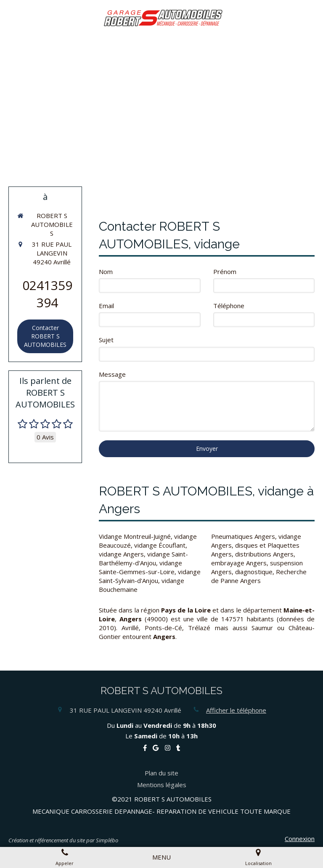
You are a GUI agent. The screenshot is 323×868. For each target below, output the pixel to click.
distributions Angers (264, 554)
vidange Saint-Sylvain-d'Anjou (150, 576)
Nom (106, 272)
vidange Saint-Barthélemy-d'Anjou (143, 558)
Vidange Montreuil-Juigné (135, 536)
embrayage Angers (239, 563)
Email (106, 306)
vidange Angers (121, 554)
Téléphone (229, 306)
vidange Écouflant (160, 545)
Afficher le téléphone (236, 710)
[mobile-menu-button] (161, 857)
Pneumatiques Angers (243, 536)
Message (112, 374)
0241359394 (47, 294)
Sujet (106, 340)
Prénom (225, 272)
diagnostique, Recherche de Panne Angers (259, 576)
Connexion (300, 839)
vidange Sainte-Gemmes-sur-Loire (140, 567)
